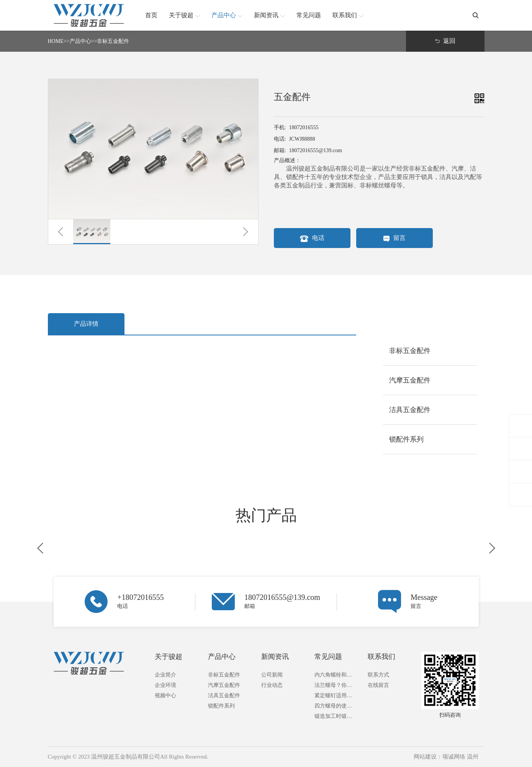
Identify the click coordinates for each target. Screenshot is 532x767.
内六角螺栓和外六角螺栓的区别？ (335, 675)
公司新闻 (272, 675)
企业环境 (165, 685)
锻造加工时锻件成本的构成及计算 (335, 716)
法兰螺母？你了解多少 (335, 685)
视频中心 (165, 696)
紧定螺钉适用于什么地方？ (335, 696)
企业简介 (165, 675)
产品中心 (80, 41)
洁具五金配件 (224, 696)
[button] (61, 232)
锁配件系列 (221, 706)
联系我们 (381, 657)
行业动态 (272, 685)
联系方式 (378, 675)
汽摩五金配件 (224, 685)
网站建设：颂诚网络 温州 (446, 757)
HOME (56, 41)
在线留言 (378, 685)
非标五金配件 (113, 41)
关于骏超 (169, 657)
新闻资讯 (275, 657)
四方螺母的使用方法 (335, 706)
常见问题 (328, 657)
